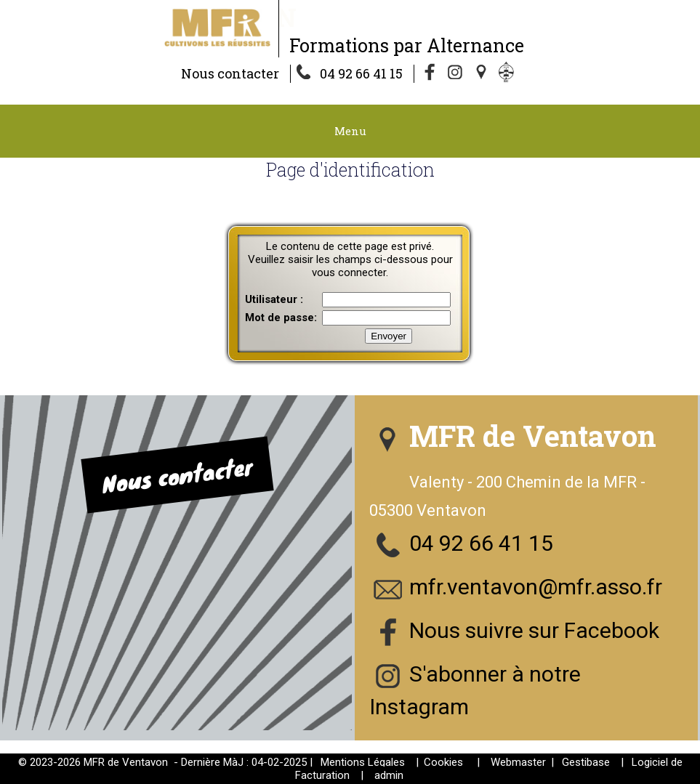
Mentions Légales (363, 762)
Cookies (443, 762)
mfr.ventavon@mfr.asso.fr (536, 587)
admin (389, 775)
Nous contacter (230, 73)
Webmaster (518, 762)
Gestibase (586, 762)
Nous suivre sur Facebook (534, 630)
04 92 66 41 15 (361, 73)
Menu (350, 131)
